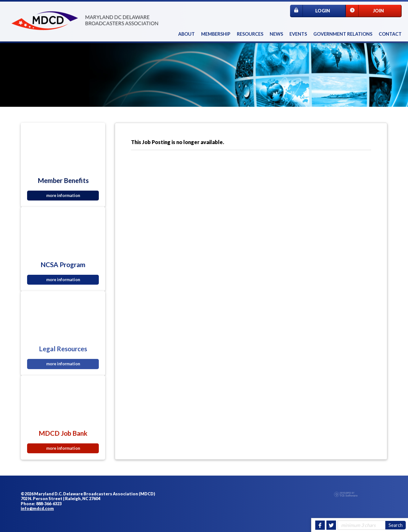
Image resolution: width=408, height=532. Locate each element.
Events (298, 34)
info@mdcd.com (37, 508)
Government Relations (343, 34)
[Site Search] (361, 525)
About (186, 34)
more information (63, 195)
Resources (250, 34)
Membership (216, 34)
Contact (390, 34)
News (276, 34)
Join (365, 11)
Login (310, 11)
